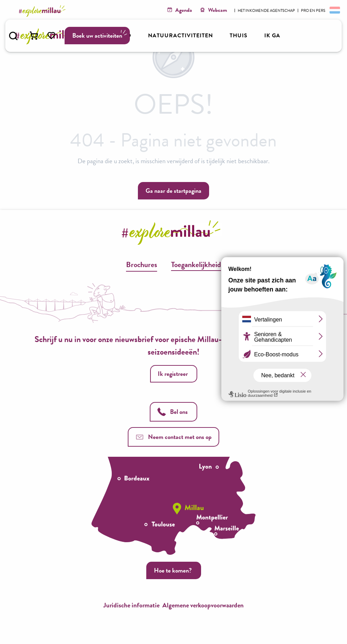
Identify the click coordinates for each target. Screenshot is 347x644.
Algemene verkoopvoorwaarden (203, 605)
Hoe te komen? (173, 570)
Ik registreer (173, 374)
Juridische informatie (131, 605)
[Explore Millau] (43, 11)
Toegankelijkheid (196, 264)
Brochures (142, 264)
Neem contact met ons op (173, 437)
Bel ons (173, 412)
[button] (13, 36)
